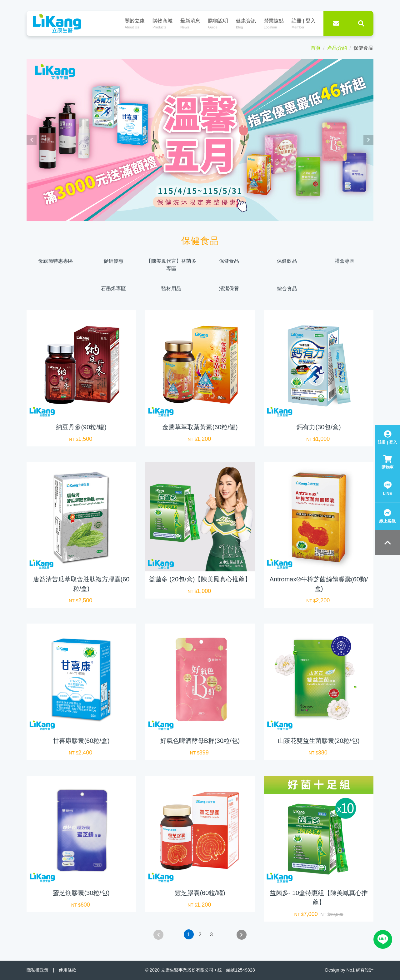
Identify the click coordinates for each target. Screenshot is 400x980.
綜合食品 (287, 289)
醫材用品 (171, 289)
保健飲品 (287, 261)
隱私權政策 (37, 970)
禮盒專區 (345, 261)
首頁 (316, 48)
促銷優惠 (113, 261)
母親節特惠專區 (56, 261)
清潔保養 (229, 289)
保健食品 (229, 261)
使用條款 (67, 970)
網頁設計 (365, 970)
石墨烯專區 (113, 289)
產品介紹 (337, 48)
